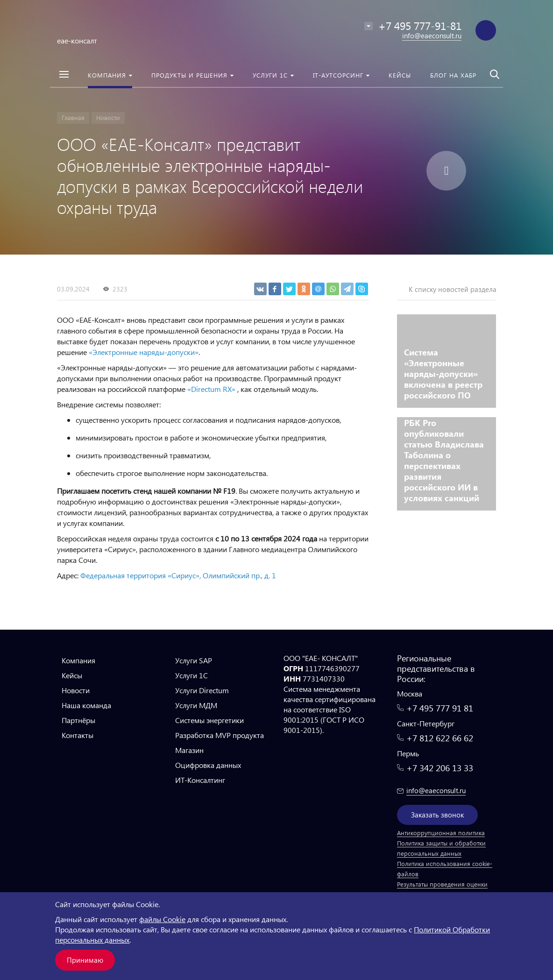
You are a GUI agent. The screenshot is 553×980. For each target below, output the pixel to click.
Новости (76, 690)
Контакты (78, 735)
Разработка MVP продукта (220, 735)
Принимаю (85, 960)
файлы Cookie (162, 919)
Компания (78, 660)
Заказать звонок (437, 815)
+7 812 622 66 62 (440, 738)
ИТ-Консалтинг (200, 780)
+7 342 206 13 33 (440, 768)
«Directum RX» (212, 389)
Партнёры (78, 720)
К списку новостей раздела (453, 289)
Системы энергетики (209, 720)
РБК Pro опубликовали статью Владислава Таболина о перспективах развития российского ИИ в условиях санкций (444, 460)
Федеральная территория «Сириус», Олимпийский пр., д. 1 (178, 575)
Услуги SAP (194, 660)
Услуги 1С (191, 675)
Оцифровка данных (208, 765)
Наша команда (86, 705)
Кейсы (72, 675)
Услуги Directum (202, 690)
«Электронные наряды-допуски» (144, 352)
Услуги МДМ (196, 705)
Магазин (189, 750)
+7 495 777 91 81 (440, 708)
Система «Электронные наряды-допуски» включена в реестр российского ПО (443, 373)
